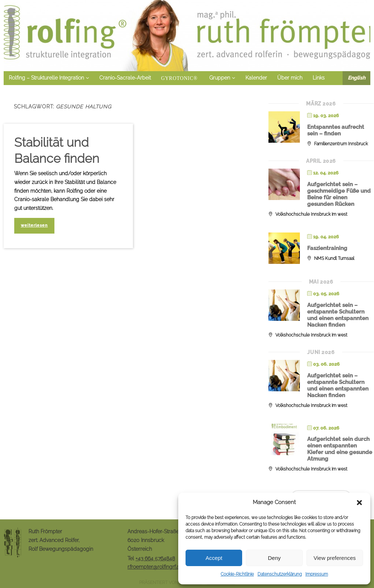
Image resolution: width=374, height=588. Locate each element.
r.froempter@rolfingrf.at (154, 567)
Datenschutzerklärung (280, 574)
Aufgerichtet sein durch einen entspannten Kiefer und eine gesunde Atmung (340, 449)
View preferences (335, 558)
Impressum (317, 574)
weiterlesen (34, 225)
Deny (274, 558)
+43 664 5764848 (155, 558)
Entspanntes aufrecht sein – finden (336, 130)
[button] (359, 503)
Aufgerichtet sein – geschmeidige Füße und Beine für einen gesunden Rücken (339, 194)
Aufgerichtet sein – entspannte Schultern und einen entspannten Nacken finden (338, 315)
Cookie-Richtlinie (237, 574)
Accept (214, 558)
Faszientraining (327, 248)
